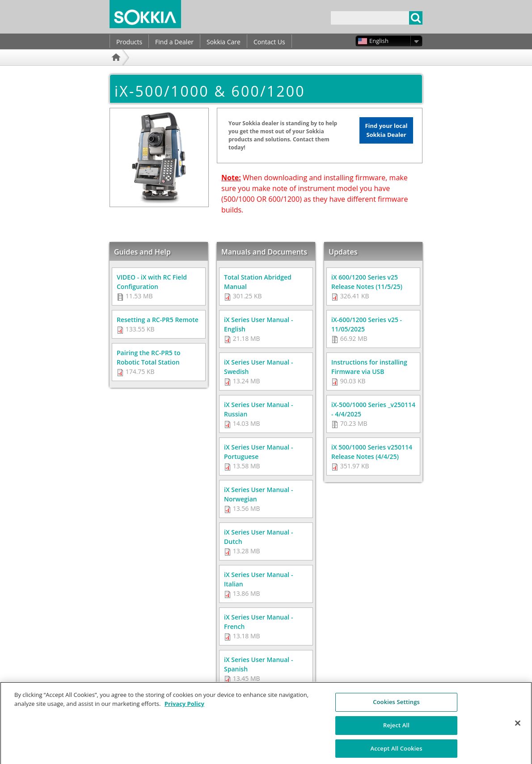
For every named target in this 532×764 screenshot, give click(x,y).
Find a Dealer (174, 42)
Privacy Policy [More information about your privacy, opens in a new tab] (184, 709)
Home (117, 69)
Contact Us (269, 42)
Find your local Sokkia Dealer (386, 130)
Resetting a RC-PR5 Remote (158, 320)
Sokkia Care (224, 42)
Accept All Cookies (396, 753)
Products (129, 42)
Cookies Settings (396, 707)
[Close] (518, 728)
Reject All (396, 730)
